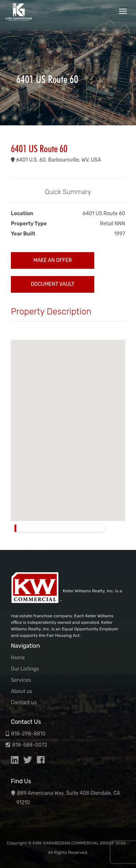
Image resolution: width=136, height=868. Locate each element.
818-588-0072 (30, 745)
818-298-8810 (28, 734)
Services (21, 680)
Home (18, 658)
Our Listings (25, 669)
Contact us (24, 703)
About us (22, 691)
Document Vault (53, 284)
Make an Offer (53, 260)
